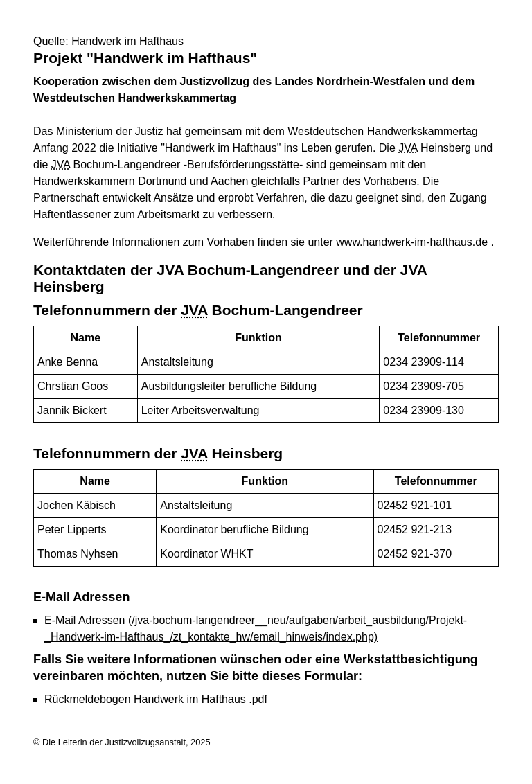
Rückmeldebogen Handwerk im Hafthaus (145, 699)
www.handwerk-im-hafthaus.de (412, 242)
